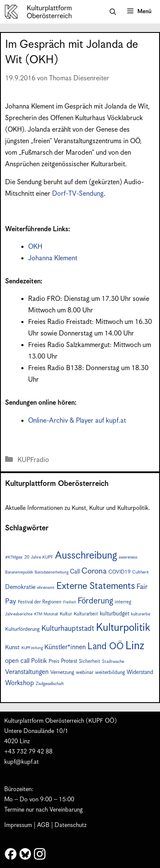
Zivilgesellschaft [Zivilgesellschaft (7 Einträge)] (50, 684)
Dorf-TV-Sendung (78, 194)
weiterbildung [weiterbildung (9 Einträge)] (110, 672)
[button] (113, 12)
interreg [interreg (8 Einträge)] (123, 602)
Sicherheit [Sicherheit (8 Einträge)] (90, 661)
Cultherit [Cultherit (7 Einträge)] (141, 572)
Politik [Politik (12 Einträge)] (39, 661)
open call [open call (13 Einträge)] (17, 661)
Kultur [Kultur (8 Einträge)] (66, 614)
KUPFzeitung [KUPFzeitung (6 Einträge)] (32, 648)
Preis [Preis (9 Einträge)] (54, 661)
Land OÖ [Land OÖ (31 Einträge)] (106, 647)
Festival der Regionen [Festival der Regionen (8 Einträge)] (40, 602)
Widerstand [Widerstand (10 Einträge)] (140, 672)
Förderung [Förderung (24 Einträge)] (95, 601)
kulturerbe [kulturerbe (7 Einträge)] (141, 614)
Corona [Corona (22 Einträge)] (94, 571)
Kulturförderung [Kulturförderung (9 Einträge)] (22, 629)
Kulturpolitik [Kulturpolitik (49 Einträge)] (123, 628)
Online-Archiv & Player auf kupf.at (77, 421)
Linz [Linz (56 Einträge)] (135, 646)
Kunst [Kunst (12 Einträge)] (12, 647)
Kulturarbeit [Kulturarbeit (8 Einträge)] (86, 614)
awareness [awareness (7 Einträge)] (128, 557)
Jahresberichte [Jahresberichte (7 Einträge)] (19, 614)
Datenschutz (71, 825)
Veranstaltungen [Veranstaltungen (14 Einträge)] (27, 672)
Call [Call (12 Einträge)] (75, 572)
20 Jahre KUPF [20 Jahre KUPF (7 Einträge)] (39, 557)
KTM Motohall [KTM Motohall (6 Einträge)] (46, 614)
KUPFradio (33, 460)
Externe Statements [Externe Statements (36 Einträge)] (96, 586)
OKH (35, 247)
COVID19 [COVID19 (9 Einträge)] (119, 572)
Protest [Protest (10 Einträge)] (69, 661)
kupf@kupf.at (22, 762)
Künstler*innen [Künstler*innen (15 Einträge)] (65, 647)
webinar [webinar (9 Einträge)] (85, 672)
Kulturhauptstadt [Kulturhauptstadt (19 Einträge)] (68, 629)
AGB (43, 825)
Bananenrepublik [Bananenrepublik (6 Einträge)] (19, 572)
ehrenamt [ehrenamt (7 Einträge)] (46, 588)
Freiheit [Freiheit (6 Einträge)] (70, 602)
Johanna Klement (53, 258)
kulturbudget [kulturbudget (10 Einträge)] (115, 614)
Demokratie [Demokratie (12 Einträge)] (20, 587)
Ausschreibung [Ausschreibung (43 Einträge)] (86, 556)
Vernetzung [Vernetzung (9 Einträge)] (62, 672)
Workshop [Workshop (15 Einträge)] (20, 683)
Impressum (18, 825)
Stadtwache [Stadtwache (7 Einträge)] (113, 662)
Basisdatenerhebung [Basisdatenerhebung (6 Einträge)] (51, 572)
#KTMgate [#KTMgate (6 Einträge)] (14, 558)
